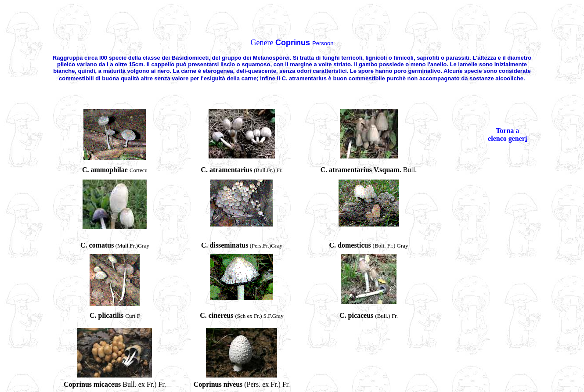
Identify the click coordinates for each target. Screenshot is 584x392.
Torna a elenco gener (506, 135)
